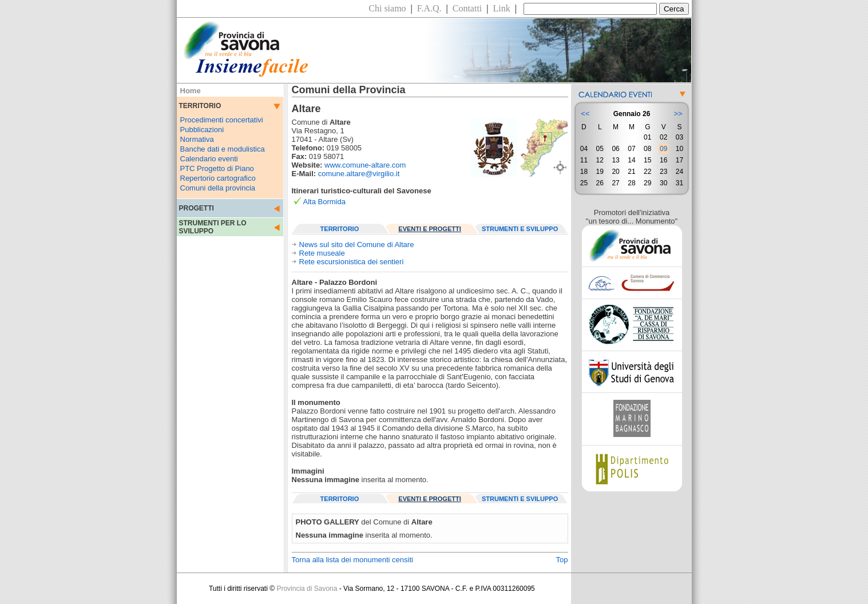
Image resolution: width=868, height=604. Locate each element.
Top (562, 560)
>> (678, 114)
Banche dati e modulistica (223, 149)
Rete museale (322, 253)
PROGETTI (197, 208)
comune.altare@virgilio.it (359, 174)
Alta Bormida (324, 202)
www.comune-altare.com (365, 165)
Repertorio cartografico (218, 178)
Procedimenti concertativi (222, 120)
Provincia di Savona (307, 589)
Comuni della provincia (218, 188)
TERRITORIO (340, 229)
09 (663, 149)
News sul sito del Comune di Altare (357, 245)
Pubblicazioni (202, 130)
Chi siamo (387, 8)
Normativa (197, 139)
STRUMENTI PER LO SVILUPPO (213, 227)
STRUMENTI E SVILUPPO (520, 229)
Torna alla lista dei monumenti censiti (352, 560)
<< (585, 114)
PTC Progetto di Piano (217, 168)
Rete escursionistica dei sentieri (352, 262)
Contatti (467, 8)
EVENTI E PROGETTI (429, 229)
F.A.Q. (429, 8)
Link (502, 8)
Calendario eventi (209, 159)
